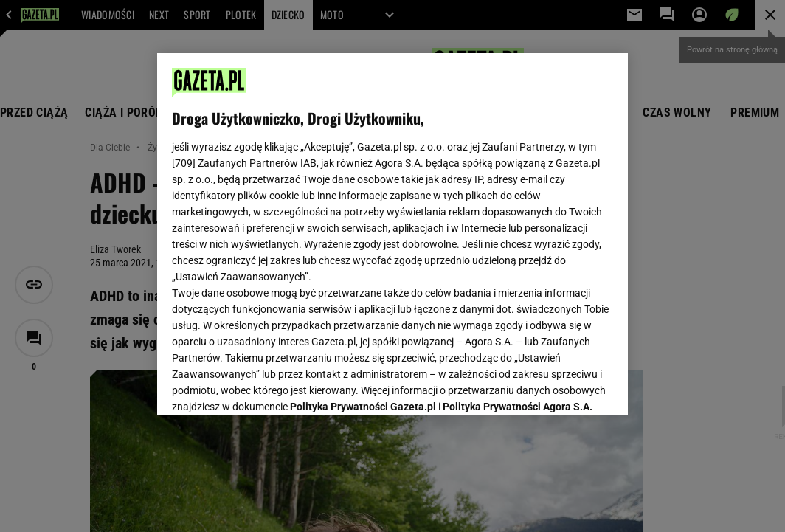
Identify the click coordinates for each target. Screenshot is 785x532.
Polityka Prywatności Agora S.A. (518, 227)
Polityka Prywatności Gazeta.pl (363, 227)
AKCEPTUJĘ (563, 386)
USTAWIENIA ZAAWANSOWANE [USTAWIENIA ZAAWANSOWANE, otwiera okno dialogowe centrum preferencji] (268, 385)
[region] (392, 234)
